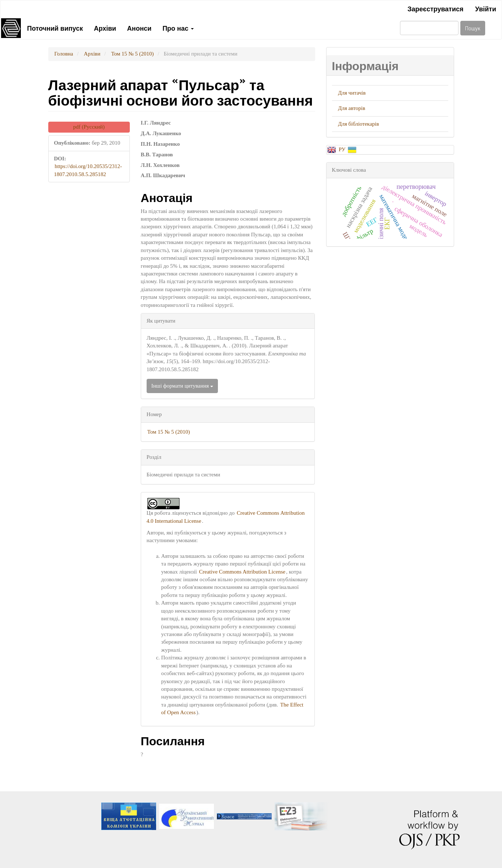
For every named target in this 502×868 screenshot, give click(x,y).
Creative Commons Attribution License (242, 572)
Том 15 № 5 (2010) (133, 54)
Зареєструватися (435, 8)
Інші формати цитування (182, 386)
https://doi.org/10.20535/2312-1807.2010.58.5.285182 (88, 170)
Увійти (486, 8)
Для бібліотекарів (359, 124)
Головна (64, 54)
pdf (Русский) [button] (89, 127)
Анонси (139, 28)
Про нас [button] (178, 28)
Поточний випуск (55, 28)
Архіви (105, 28)
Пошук (473, 28)
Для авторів (352, 108)
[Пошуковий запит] (429, 28)
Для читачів (352, 93)
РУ (343, 149)
